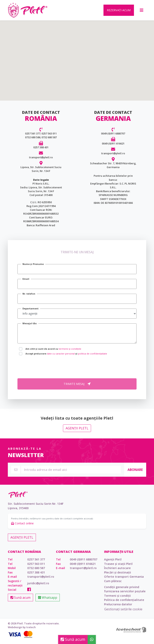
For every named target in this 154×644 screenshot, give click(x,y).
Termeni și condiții (117, 598)
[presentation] (48, 370)
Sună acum (20, 600)
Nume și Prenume (33, 267)
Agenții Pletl (77, 431)
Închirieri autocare (117, 571)
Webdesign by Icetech (22, 630)
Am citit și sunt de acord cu (53, 352)
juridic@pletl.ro (38, 586)
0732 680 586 (33, 140)
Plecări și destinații (118, 575)
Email (26, 282)
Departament (30, 311)
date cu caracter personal (61, 356)
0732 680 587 (49, 140)
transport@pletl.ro (41, 160)
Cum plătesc (113, 584)
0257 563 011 (49, 136)
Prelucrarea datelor (118, 607)
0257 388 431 (41, 150)
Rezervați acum (119, 12)
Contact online (22, 526)
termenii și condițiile (70, 352)
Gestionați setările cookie (123, 612)
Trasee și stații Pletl (118, 566)
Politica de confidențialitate (124, 603)
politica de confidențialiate (93, 356)
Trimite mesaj (77, 387)
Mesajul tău (30, 326)
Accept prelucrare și (66, 356)
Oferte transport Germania (124, 579)
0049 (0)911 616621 (113, 146)
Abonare (135, 472)
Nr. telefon (29, 296)
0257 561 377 (33, 136)
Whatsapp (48, 600)
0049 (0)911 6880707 (113, 136)
